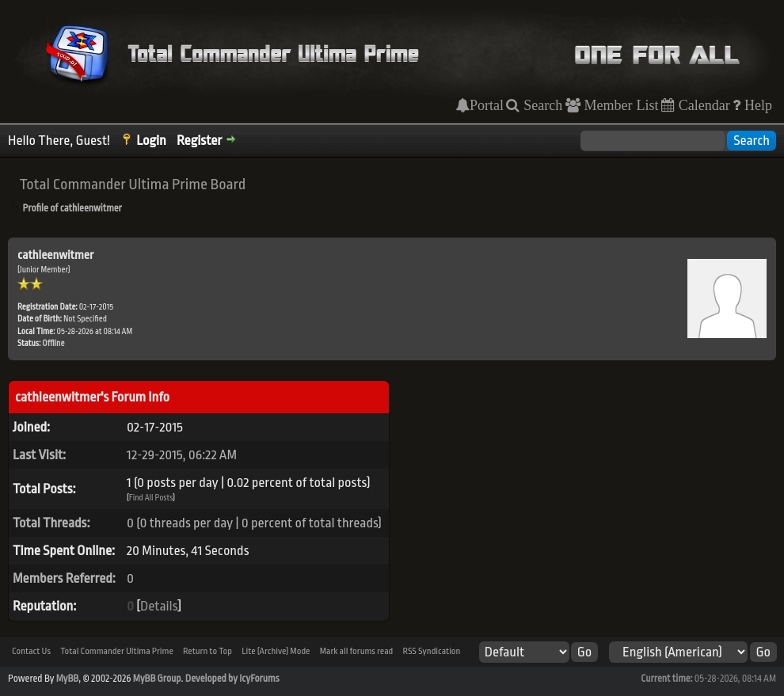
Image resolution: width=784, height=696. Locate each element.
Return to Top (207, 651)
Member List (620, 105)
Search (541, 105)
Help (756, 105)
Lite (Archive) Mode (276, 651)
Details (159, 606)
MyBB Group (157, 679)
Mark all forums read (357, 651)
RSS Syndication (431, 651)
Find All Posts (151, 498)
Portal (487, 105)
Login (151, 141)
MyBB (67, 679)
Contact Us (31, 651)
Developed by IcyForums (232, 679)
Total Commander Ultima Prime (117, 651)
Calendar (702, 105)
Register (199, 141)
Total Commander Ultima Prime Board (132, 184)
